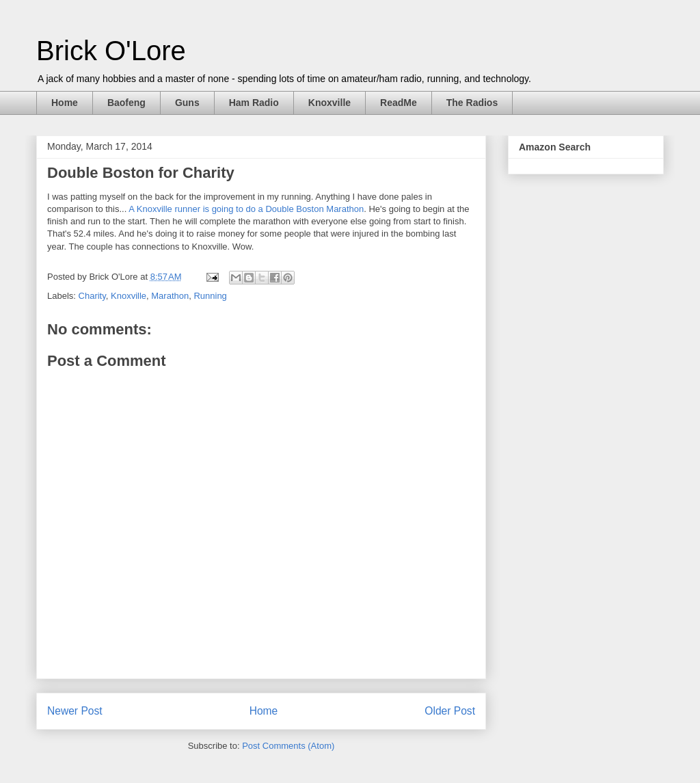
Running (210, 296)
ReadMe (399, 103)
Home (65, 103)
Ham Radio (254, 103)
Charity (92, 296)
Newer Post (75, 711)
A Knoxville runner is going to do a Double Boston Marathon (246, 209)
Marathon (170, 296)
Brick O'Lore (111, 51)
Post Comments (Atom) (288, 746)
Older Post (450, 711)
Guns (187, 103)
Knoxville (329, 103)
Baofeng (126, 103)
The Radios (472, 103)
